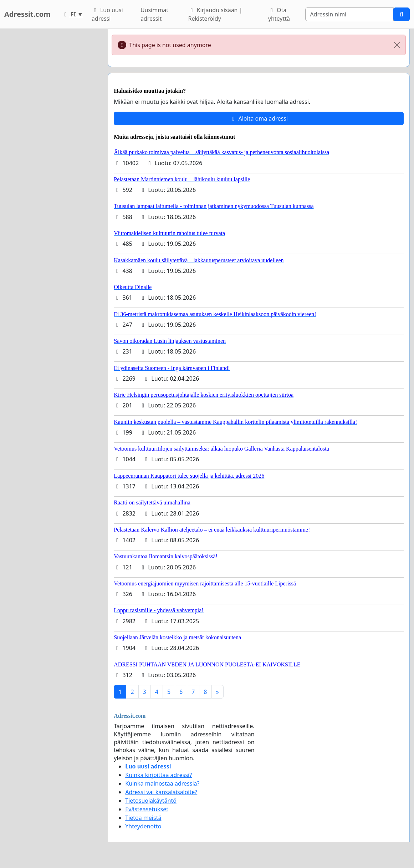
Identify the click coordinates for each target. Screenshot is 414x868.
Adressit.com (27, 14)
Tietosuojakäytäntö (151, 801)
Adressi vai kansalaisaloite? (161, 792)
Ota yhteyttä (279, 14)
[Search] (349, 14)
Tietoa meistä (143, 818)
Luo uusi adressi (107, 14)
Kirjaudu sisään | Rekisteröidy (215, 14)
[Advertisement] (52, 136)
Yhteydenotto (143, 826)
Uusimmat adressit (154, 14)
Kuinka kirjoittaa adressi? (159, 775)
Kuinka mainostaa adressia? (162, 783)
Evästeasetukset (147, 809)
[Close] (397, 45)
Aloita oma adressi (259, 118)
